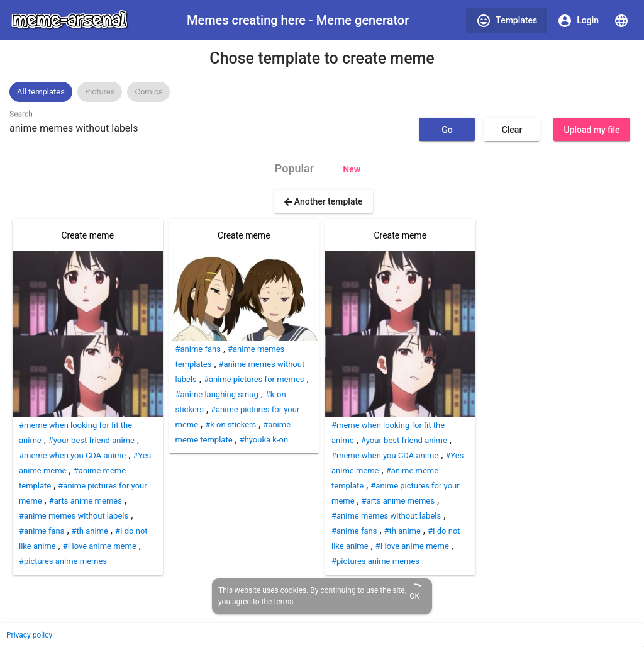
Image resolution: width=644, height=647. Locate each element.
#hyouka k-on (264, 440)
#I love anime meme (100, 546)
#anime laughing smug (217, 394)
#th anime (90, 531)
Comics (148, 92)
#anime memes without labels (74, 516)
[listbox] (322, 92)
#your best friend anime (92, 440)
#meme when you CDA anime (72, 455)
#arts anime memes (86, 501)
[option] (41, 92)
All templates (41, 92)
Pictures (100, 92)
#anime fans (42, 531)
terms (283, 602)
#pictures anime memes (63, 561)
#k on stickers (230, 425)
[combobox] (210, 128)
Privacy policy (29, 635)
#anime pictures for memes (254, 379)
